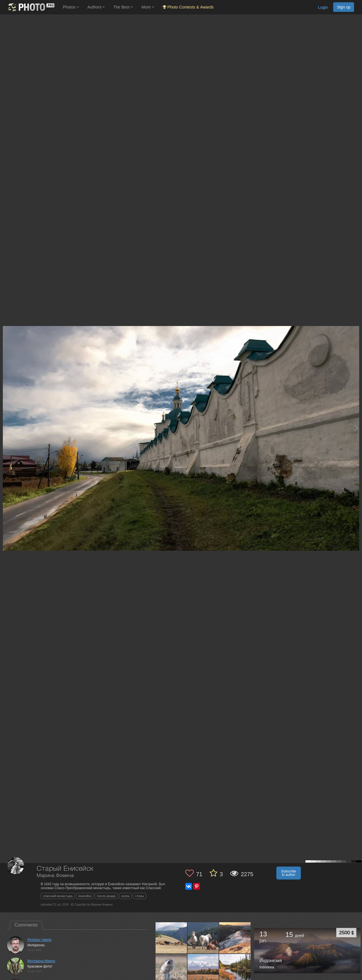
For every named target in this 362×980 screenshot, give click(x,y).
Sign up (344, 7)
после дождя (106, 896)
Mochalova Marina (41, 961)
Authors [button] (96, 7)
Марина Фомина (55, 876)
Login (323, 7)
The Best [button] (123, 7)
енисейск (85, 896)
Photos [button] (71, 7)
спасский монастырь (58, 896)
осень (126, 896)
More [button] (148, 7)
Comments (26, 925)
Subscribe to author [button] (289, 873)
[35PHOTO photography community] (31, 7)
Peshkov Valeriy (39, 940)
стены (140, 896)
